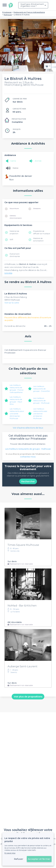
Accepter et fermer (39, 859)
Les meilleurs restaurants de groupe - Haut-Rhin (16, 401)
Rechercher (28, 481)
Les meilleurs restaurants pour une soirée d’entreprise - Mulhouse (17, 414)
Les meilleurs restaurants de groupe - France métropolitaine (17, 389)
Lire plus (8, 273)
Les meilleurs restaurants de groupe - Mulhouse (41, 401)
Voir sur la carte (12, 303)
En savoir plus (10, 853)
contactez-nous (28, 457)
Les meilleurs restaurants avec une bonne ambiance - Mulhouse (40, 414)
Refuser (19, 859)
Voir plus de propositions (28, 697)
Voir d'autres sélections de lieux (28, 428)
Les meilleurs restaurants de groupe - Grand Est (41, 389)
